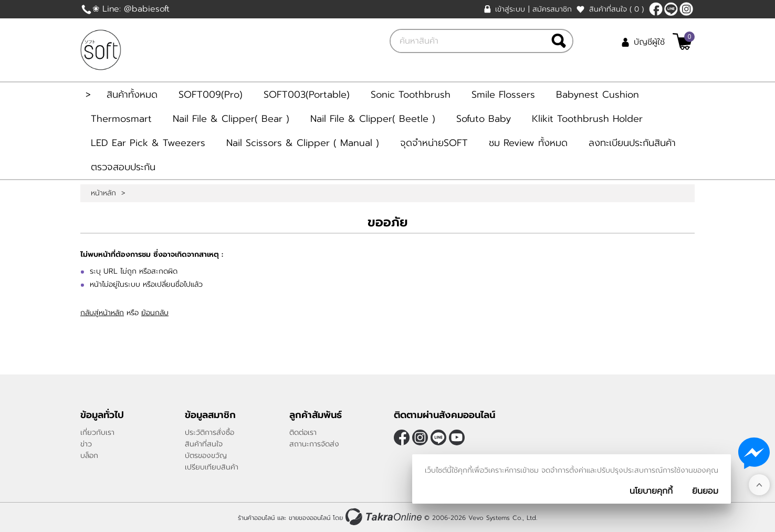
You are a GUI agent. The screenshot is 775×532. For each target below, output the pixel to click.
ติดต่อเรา (303, 432)
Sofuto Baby (484, 119)
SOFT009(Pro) (211, 95)
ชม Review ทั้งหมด (528, 143)
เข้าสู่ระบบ (510, 9)
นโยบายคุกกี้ (651, 491)
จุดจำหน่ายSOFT (434, 143)
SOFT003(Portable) (307, 95)
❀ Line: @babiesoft (131, 9)
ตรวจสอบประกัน (123, 167)
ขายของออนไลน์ (310, 518)
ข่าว (86, 444)
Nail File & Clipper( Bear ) (231, 119)
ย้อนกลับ (155, 313)
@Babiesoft (671, 9)
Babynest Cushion (598, 95)
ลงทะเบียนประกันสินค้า (632, 143)
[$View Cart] (682, 41)
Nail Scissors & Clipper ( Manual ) (303, 143)
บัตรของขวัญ (206, 456)
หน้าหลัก (103, 193)
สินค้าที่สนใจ (616, 9)
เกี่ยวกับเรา (97, 432)
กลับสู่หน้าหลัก (102, 313)
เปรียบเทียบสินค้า (212, 467)
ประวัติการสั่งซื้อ (210, 432)
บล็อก (89, 456)
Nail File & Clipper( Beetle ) (373, 119)
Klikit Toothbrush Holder (587, 119)
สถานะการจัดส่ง (314, 444)
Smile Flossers (503, 95)
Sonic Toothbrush (411, 95)
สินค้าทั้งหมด (132, 95)
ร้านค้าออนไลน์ (256, 518)
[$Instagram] (686, 9)
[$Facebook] (656, 9)
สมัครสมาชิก (552, 9)
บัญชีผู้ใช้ (649, 42)
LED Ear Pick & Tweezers (148, 143)
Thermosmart (121, 119)
